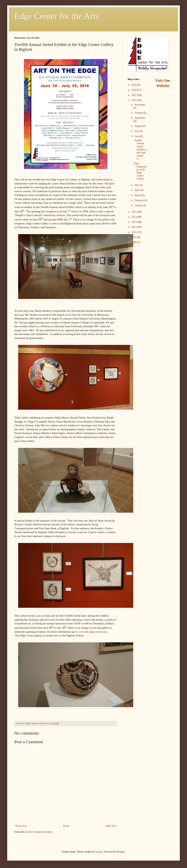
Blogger (121, 852)
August (138, 126)
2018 (134, 90)
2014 (134, 217)
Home (66, 826)
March (138, 195)
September (140, 118)
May (137, 185)
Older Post (111, 826)
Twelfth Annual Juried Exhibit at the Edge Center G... (140, 150)
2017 (134, 95)
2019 (134, 85)
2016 (134, 100)
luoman (99, 852)
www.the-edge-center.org (93, 632)
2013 (134, 222)
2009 (134, 242)
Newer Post (21, 826)
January (139, 205)
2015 (134, 212)
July (137, 131)
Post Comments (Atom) (40, 832)
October (139, 113)
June (137, 136)
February (139, 200)
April (137, 190)
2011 (134, 232)
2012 (134, 227)
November (140, 105)
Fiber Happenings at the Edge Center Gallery (140, 171)
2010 (134, 237)
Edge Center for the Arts (57, 16)
